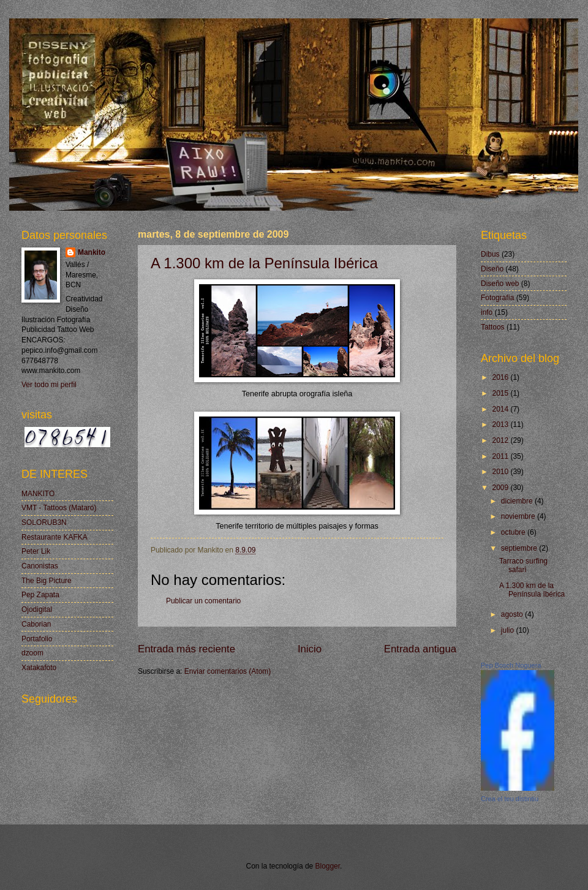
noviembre (519, 516)
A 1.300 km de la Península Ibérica (264, 263)
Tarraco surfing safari (523, 565)
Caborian (36, 624)
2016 (501, 377)
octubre (514, 532)
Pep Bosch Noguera (511, 665)
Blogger (328, 866)
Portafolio (37, 639)
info (487, 312)
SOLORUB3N (44, 522)
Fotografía (497, 298)
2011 (501, 456)
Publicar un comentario (203, 601)
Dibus (490, 254)
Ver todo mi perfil (49, 385)
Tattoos (493, 327)
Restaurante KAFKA (55, 537)
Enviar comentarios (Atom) (228, 671)
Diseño (492, 269)
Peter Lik (36, 551)
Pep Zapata (40, 595)
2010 (501, 472)
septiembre (520, 548)
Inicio (310, 649)
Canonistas (40, 566)
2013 (501, 424)
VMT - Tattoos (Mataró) (59, 508)
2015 (501, 393)
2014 (501, 409)
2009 (501, 488)
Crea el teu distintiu (510, 799)
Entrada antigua (420, 649)
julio (509, 630)
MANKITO (38, 494)
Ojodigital (37, 609)
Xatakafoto (39, 668)
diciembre (518, 501)
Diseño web (500, 284)
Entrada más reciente (187, 649)
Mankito (92, 252)
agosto (513, 614)
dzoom (32, 653)
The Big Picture (47, 581)
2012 (501, 440)
